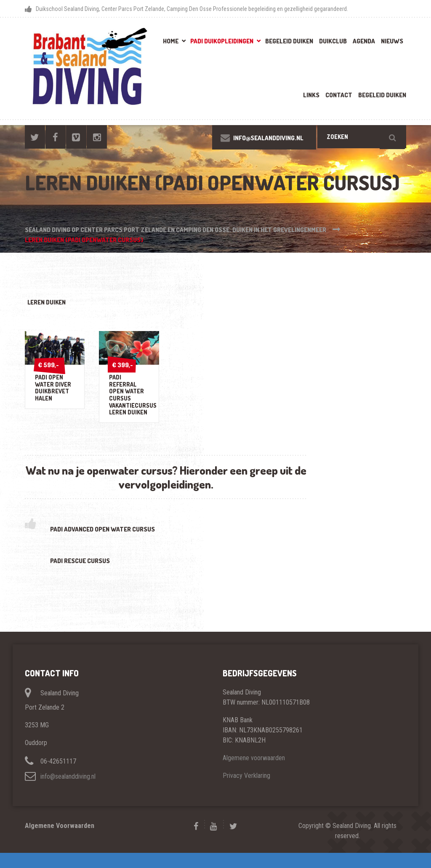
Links (311, 95)
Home (171, 41)
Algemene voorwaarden (254, 773)
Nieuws (392, 41)
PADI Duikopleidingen (222, 41)
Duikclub (333, 41)
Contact (339, 95)
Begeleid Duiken (289, 41)
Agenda (364, 41)
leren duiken (53, 303)
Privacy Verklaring (246, 791)
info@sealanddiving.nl (68, 792)
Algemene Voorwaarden (60, 841)
